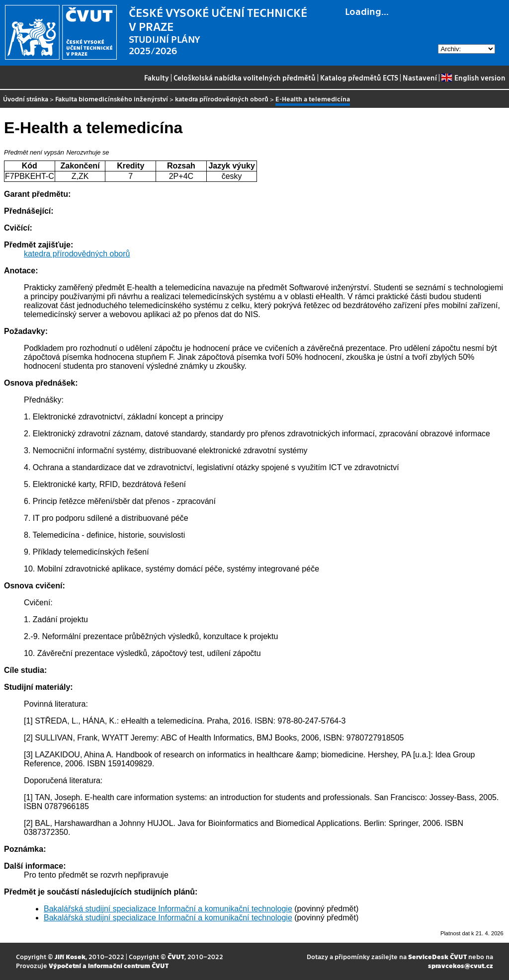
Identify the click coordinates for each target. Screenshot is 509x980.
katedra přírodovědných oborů (222, 99)
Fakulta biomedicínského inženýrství (112, 99)
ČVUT (176, 956)
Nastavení (420, 78)
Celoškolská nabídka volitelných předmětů (245, 78)
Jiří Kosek (70, 956)
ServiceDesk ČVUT (437, 956)
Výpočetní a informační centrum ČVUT (109, 965)
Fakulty (157, 78)
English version (473, 78)
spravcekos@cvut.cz (461, 965)
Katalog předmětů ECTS (359, 78)
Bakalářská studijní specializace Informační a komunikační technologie (168, 909)
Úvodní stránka (26, 99)
